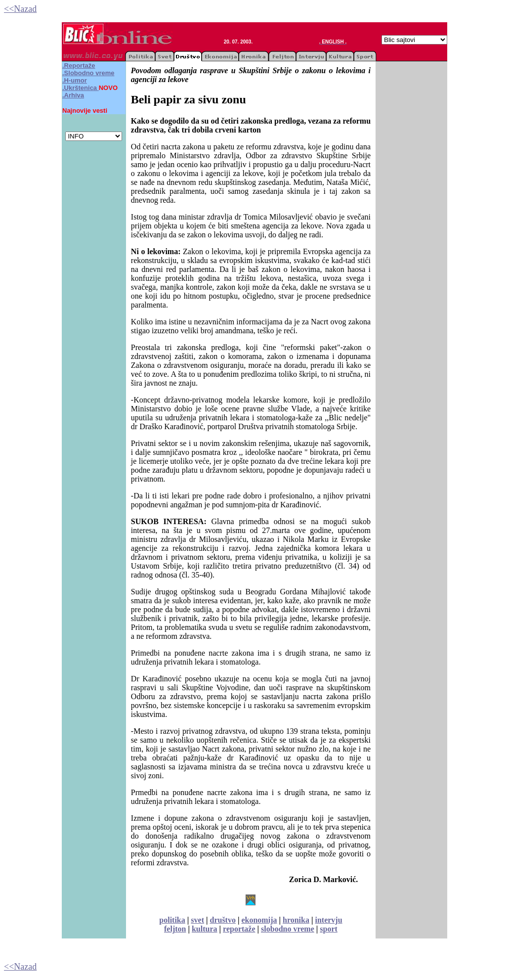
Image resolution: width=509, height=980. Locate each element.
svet (197, 920)
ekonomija (259, 920)
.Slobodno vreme (88, 73)
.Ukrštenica (80, 88)
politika (172, 920)
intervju (328, 920)
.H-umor (75, 80)
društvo (222, 920)
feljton (175, 929)
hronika (296, 920)
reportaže (239, 929)
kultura (205, 929)
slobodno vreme (288, 929)
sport (329, 929)
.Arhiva (73, 95)
